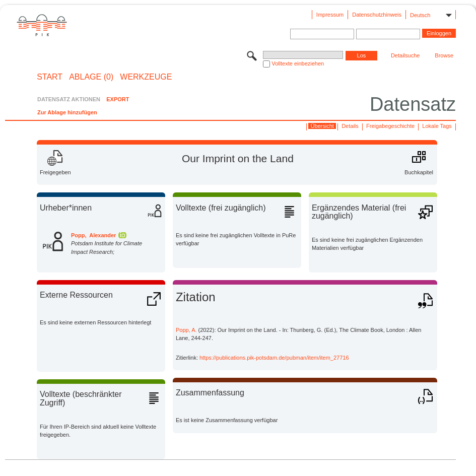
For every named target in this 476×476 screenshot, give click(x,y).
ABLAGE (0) (91, 77)
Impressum (330, 15)
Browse (444, 55)
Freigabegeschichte (390, 126)
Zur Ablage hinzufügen (67, 112)
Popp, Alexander (93, 235)
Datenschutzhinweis (377, 15)
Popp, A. (186, 330)
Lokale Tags (437, 126)
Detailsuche (405, 55)
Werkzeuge (146, 77)
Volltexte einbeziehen (298, 63)
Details (350, 126)
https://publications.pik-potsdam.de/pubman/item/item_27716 (274, 358)
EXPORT (118, 99)
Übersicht (322, 126)
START (50, 77)
